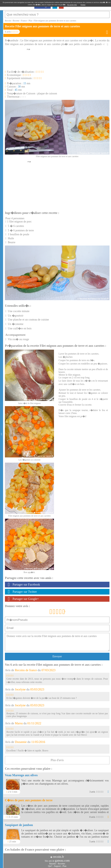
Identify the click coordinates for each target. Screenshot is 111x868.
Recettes (61, 864)
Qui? (50, 866)
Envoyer (57, 656)
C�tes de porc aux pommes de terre (29, 800)
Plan (64, 866)
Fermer (83, 5)
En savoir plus (72, 5)
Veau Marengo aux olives (21, 775)
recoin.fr (59, 857)
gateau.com (62, 861)
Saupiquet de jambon (19, 825)
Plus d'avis (57, 760)
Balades (53, 864)
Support (57, 866)
